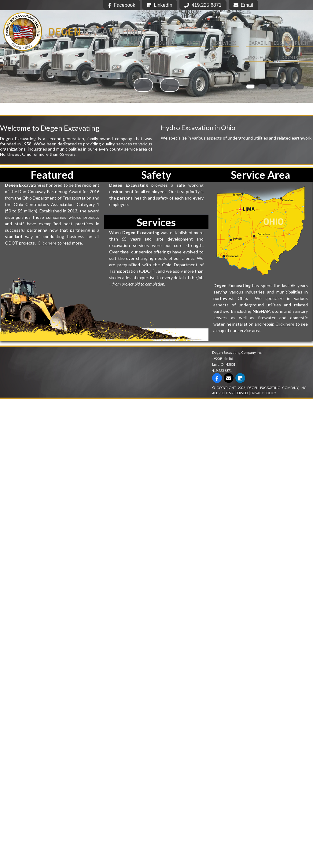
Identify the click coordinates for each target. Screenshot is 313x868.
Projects (259, 57)
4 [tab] (287, 87)
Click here (47, 243)
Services (226, 43)
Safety (195, 43)
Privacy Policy (263, 393)
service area (136, 149)
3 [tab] (275, 87)
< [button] (143, 85)
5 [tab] (299, 87)
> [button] (170, 85)
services (124, 144)
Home (134, 43)
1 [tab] (250, 87)
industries (37, 149)
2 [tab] (263, 87)
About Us (164, 43)
